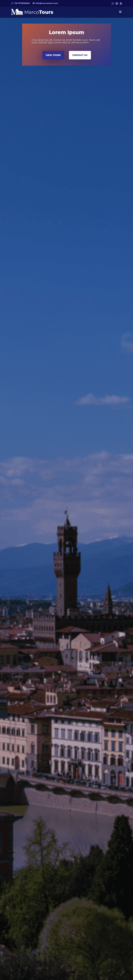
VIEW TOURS (53, 55)
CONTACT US (80, 55)
